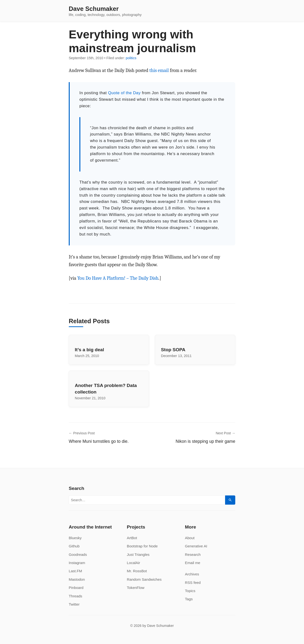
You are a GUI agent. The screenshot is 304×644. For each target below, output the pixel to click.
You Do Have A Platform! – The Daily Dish (118, 278)
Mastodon (77, 579)
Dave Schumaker (94, 9)
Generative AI (196, 546)
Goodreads (78, 555)
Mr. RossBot (137, 571)
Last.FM (75, 571)
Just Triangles (138, 555)
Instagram (77, 563)
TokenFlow (136, 588)
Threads (76, 596)
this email (159, 70)
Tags (189, 599)
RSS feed (193, 583)
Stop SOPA (173, 350)
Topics (190, 591)
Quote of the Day (124, 93)
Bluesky (75, 538)
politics (131, 58)
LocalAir (133, 563)
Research (193, 555)
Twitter (74, 604)
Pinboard (76, 588)
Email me (193, 563)
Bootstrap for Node (142, 546)
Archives (192, 574)
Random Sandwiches (144, 579)
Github (74, 546)
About (190, 538)
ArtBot (132, 538)
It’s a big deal (89, 350)
